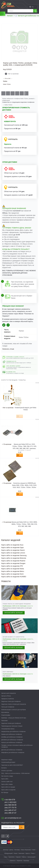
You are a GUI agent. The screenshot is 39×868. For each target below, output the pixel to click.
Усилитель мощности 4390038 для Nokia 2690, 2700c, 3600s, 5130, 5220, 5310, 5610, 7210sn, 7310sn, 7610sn (24, 485)
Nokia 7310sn (7, 84)
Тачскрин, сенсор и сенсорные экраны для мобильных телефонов (17, 746)
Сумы (5, 857)
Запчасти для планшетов (9, 693)
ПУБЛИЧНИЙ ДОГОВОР (8, 762)
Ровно (33, 853)
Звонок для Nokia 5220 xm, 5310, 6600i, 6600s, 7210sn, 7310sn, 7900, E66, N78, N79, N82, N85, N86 (24, 524)
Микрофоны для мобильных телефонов (13, 752)
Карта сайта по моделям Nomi (12, 574)
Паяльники (4, 721)
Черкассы (13, 861)
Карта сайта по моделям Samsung (14, 555)
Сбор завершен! (8, 672)
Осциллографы (6, 715)
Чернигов (19, 861)
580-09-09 (10, 805)
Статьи (5, 641)
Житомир (17, 850)
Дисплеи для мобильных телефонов (12, 750)
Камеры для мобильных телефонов (12, 734)
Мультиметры (5, 712)
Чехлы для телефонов (8, 707)
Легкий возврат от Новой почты (13, 637)
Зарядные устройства (8, 699)
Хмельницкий (31, 857)
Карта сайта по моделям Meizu (13, 571)
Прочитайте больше (14, 613)
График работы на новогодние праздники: (17, 604)
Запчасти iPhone (6, 696)
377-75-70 (10, 808)
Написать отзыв (8, 349)
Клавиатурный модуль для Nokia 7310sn (26, 409)
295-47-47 (10, 813)
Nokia (5, 81)
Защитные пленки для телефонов (11, 723)
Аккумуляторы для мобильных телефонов (13, 731)
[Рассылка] (10, 827)
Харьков (18, 857)
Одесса (28, 853)
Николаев (21, 853)
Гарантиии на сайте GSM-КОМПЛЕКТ (12, 765)
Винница (6, 850)
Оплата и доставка (7, 771)
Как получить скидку (7, 776)
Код (4, 69)
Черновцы (26, 861)
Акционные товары (7, 760)
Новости (30, 606)
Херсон (24, 857)
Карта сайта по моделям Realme (13, 561)
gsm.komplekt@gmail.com (13, 818)
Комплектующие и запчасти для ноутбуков (14, 710)
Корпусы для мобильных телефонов (12, 742)
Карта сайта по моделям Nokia (13, 569)
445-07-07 (10, 810)
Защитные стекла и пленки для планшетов (14, 704)
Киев (34, 850)
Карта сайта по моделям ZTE (12, 566)
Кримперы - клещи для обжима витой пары (14, 718)
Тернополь (11, 857)
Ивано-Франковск (26, 850)
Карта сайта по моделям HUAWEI (14, 577)
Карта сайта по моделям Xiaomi (13, 550)
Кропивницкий (8, 853)
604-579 (10, 800)
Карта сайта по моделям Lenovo (13, 553)
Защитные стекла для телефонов (11, 701)
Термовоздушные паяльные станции (12, 726)
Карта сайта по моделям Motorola (14, 558)
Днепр (11, 850)
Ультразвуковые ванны (8, 729)
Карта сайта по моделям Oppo (13, 548)
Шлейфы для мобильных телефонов (12, 737)
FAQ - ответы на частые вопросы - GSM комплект (16, 773)
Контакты (4, 768)
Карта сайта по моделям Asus (12, 545)
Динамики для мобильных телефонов (12, 740)
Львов (16, 853)
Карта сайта (5, 779)
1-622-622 (10, 802)
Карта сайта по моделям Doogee (13, 563)
